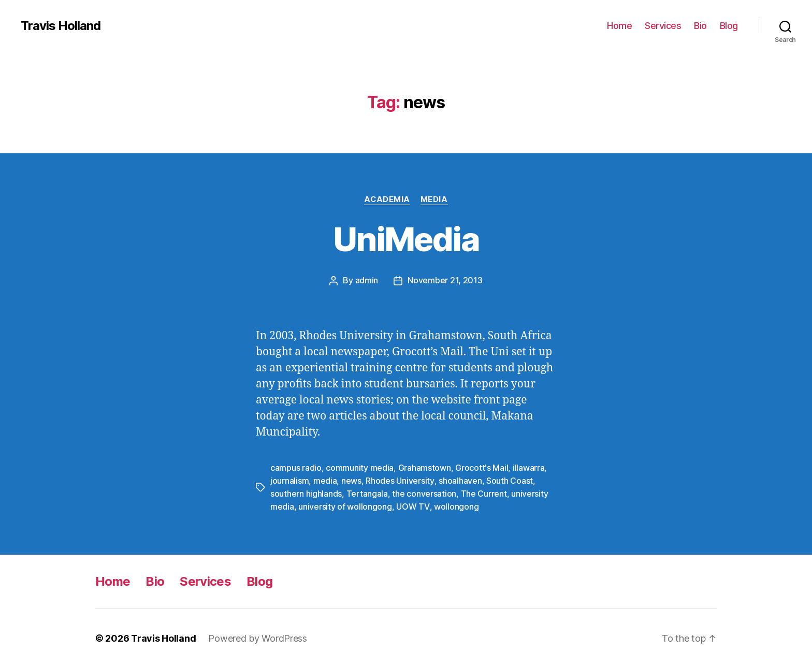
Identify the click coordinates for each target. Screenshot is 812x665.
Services (663, 26)
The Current (484, 492)
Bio (700, 26)
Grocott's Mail (482, 467)
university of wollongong (345, 504)
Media (434, 199)
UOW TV (412, 504)
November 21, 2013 (445, 280)
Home (619, 26)
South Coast (509, 480)
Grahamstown (425, 467)
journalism (289, 480)
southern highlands (306, 492)
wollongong (455, 504)
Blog (729, 26)
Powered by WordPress (258, 636)
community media (360, 467)
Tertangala (367, 492)
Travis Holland (61, 26)
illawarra (529, 467)
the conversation (424, 492)
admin (367, 280)
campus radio (296, 467)
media (325, 480)
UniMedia (406, 239)
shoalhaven (460, 480)
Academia (387, 199)
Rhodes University (400, 480)
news (351, 480)
